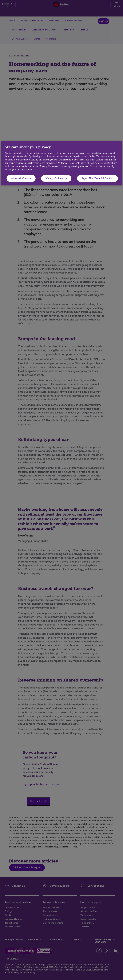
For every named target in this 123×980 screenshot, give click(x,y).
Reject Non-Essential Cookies (97, 178)
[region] (61, 163)
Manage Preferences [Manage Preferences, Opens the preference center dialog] (56, 178)
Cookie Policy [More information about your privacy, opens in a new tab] (25, 170)
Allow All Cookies (21, 178)
